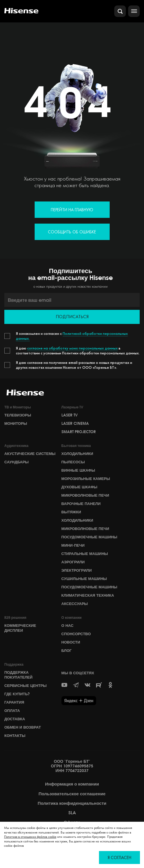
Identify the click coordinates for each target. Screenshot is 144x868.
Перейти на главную (72, 210)
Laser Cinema (75, 423)
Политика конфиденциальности (72, 803)
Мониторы (16, 423)
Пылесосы (73, 462)
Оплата (12, 710)
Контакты (15, 736)
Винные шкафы (78, 470)
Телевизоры (18, 415)
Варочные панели (81, 504)
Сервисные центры (26, 685)
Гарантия (14, 702)
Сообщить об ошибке (72, 232)
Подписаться (72, 317)
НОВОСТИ (71, 642)
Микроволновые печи (85, 495)
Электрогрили (77, 570)
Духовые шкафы (80, 487)
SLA (72, 813)
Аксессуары (75, 604)
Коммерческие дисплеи (20, 628)
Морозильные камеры (86, 479)
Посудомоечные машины (89, 537)
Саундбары (16, 462)
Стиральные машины (85, 554)
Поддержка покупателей (18, 675)
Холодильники (77, 454)
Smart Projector (79, 432)
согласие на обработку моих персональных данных (72, 348)
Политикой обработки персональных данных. (72, 336)
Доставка (15, 719)
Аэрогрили (73, 562)
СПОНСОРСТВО (76, 634)
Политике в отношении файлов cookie (30, 837)
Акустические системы (30, 454)
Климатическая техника (88, 595)
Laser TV (70, 415)
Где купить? (17, 694)
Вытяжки (71, 512)
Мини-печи (73, 545)
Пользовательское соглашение (72, 794)
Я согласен (119, 858)
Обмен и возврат (23, 727)
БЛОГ (67, 650)
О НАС (68, 625)
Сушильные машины (84, 579)
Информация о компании (72, 784)
